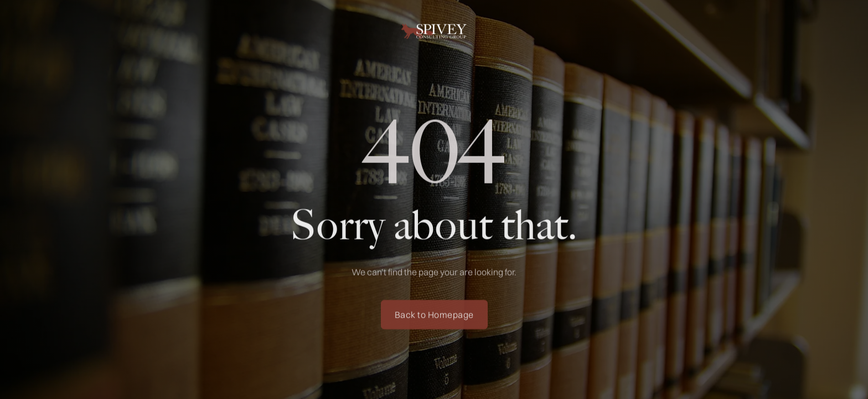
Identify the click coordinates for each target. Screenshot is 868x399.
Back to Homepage (434, 316)
